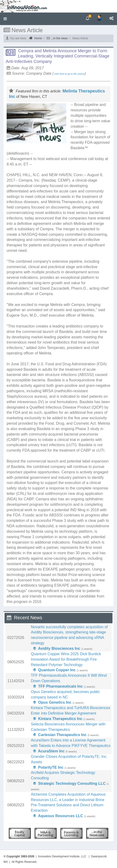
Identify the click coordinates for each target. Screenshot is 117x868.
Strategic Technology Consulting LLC (69, 783)
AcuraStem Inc (49, 751)
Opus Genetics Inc (52, 702)
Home (36, 38)
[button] (5, 19)
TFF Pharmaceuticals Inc (58, 686)
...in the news (59, 38)
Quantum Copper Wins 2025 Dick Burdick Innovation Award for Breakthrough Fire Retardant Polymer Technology (66, 659)
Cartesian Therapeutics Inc (60, 735)
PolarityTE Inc (48, 767)
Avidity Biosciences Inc (57, 648)
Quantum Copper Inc (54, 670)
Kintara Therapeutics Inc (58, 719)
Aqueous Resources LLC (58, 816)
